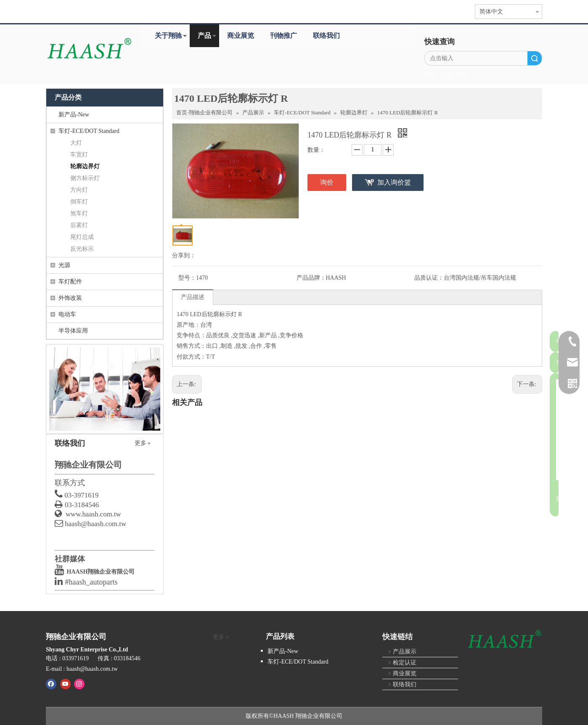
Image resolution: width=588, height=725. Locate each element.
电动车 (67, 314)
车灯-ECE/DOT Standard (89, 131)
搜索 (535, 58)
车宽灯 (79, 155)
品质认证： (193, 289)
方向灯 (79, 190)
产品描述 (193, 308)
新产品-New (74, 115)
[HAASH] (504, 640)
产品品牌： (371, 278)
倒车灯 (79, 202)
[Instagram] (79, 684)
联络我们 (326, 36)
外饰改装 (70, 298)
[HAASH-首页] (89, 49)
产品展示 (405, 652)
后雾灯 (79, 225)
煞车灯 (79, 213)
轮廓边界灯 (85, 166)
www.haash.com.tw (93, 514)
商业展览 (241, 36)
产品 (204, 36)
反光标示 (82, 249)
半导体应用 (73, 331)
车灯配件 (70, 282)
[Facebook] (51, 684)
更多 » (143, 443)
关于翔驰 (168, 36)
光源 (64, 265)
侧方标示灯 (85, 178)
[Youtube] (65, 684)
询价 (327, 182)
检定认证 (405, 663)
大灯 (76, 143)
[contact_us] (105, 389)
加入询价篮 (394, 182)
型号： (187, 278)
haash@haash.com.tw (95, 524)
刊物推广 (283, 36)
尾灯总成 (82, 237)
